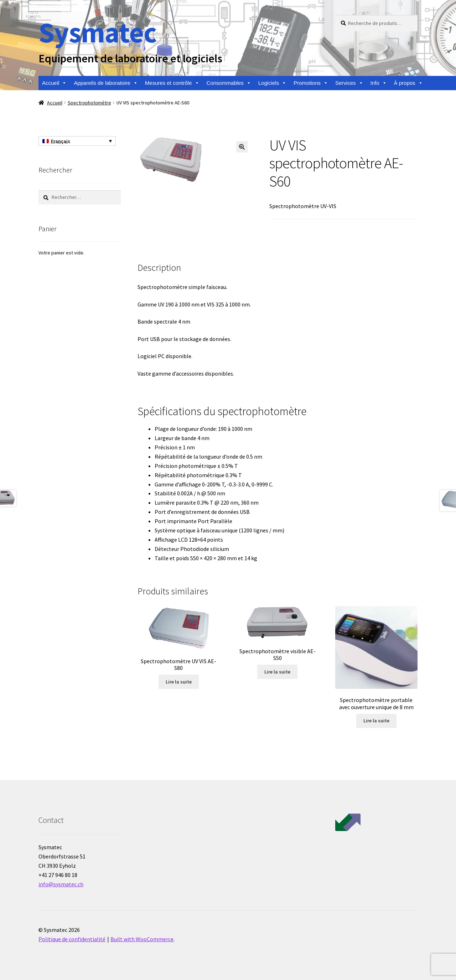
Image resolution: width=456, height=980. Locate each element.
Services (349, 83)
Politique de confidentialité (72, 939)
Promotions (311, 83)
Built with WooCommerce (142, 939)
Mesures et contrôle (172, 83)
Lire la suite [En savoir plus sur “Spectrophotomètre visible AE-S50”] (277, 672)
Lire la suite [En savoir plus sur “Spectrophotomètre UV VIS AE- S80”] (179, 682)
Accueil (54, 83)
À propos (408, 83)
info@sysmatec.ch (61, 884)
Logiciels (272, 83)
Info (379, 83)
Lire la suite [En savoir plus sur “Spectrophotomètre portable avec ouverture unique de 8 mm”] (376, 721)
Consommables (229, 83)
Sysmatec (97, 32)
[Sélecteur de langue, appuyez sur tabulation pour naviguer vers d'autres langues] (77, 141)
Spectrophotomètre (89, 103)
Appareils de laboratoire (106, 83)
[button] (242, 147)
